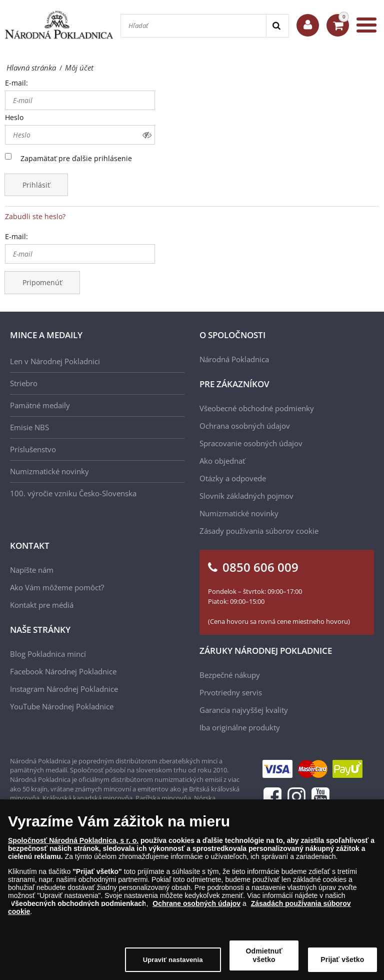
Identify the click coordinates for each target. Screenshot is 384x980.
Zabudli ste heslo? (35, 216)
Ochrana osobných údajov (245, 426)
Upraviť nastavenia (173, 963)
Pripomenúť (42, 282)
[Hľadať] (193, 26)
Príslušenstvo (33, 449)
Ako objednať (222, 461)
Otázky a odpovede (233, 478)
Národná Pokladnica (234, 359)
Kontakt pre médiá (42, 605)
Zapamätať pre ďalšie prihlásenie (76, 158)
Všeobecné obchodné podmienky (257, 408)
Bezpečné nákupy (230, 675)
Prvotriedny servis (231, 692)
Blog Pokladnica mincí (48, 654)
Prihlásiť (36, 185)
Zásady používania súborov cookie (259, 531)
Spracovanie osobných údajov (251, 443)
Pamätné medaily (40, 405)
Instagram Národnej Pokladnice (64, 689)
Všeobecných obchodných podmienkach (78, 906)
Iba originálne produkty (240, 727)
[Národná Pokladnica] (59, 25)
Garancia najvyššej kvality (244, 710)
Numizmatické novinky (49, 471)
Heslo (14, 117)
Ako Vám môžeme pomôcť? (57, 587)
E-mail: (16, 83)
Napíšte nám (32, 570)
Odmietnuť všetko (264, 958)
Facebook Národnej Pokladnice (63, 671)
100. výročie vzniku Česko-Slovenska (73, 493)
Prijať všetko (342, 962)
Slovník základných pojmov (246, 496)
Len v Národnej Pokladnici (55, 361)
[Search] (277, 26)
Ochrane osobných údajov (196, 906)
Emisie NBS (29, 427)
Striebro (24, 383)
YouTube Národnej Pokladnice (62, 706)
